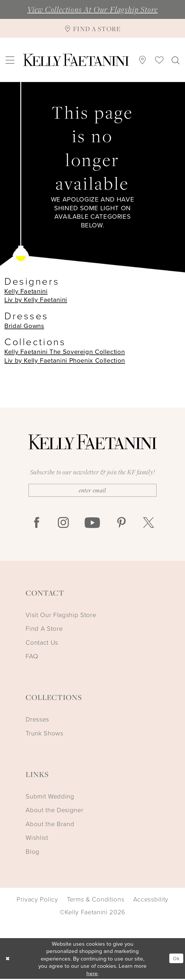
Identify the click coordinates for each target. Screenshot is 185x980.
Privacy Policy (37, 900)
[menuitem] (10, 60)
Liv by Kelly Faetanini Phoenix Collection (65, 360)
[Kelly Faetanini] (76, 60)
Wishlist (37, 839)
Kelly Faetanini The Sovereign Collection (65, 351)
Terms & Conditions (96, 900)
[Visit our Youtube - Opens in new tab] (92, 524)
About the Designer (54, 811)
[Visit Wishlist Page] (159, 60)
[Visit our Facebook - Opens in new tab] (37, 524)
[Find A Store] (92, 28)
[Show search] (176, 60)
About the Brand (50, 825)
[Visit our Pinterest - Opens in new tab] (122, 524)
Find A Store (44, 629)
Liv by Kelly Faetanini (36, 299)
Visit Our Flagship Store (61, 616)
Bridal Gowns (24, 326)
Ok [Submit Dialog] (176, 959)
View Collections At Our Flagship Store (92, 9)
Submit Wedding (50, 797)
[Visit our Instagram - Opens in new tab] (63, 524)
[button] (10, 60)
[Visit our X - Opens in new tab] (149, 524)
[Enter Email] (93, 491)
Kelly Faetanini (26, 291)
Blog (33, 852)
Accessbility (151, 900)
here (92, 974)
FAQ (32, 657)
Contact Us (42, 643)
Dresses (37, 720)
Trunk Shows (44, 734)
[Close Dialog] (8, 960)
